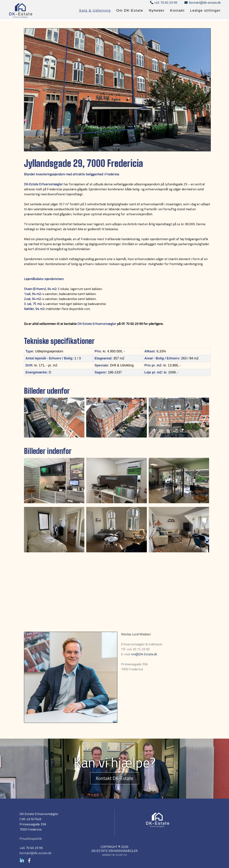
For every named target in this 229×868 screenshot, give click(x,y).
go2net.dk (121, 855)
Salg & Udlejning (95, 10)
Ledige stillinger (205, 10)
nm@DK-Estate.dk (144, 654)
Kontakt (177, 10)
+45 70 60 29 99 (164, 2)
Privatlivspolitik (31, 839)
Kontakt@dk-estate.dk (203, 2)
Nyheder (157, 10)
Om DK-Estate (130, 10)
